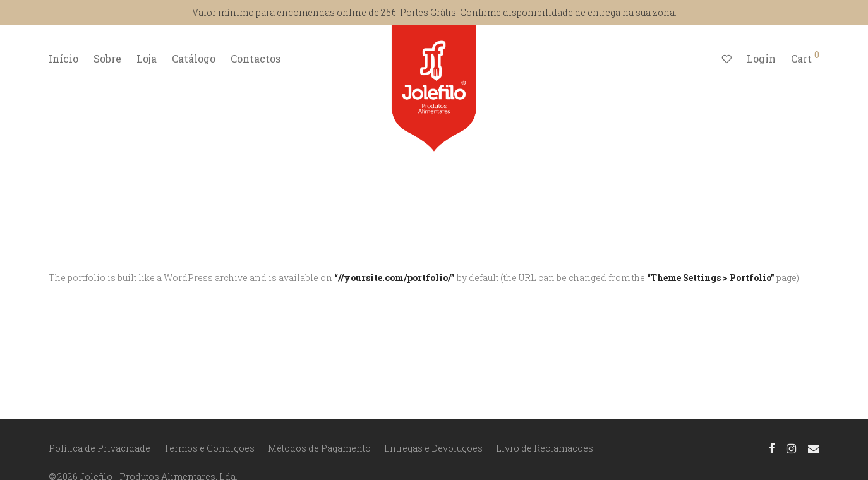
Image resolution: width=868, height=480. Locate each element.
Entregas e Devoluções (433, 448)
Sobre (107, 58)
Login (761, 58)
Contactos (256, 58)
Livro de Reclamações (545, 448)
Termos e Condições (209, 448)
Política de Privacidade (99, 448)
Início (63, 58)
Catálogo (194, 58)
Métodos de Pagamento (319, 448)
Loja (147, 58)
